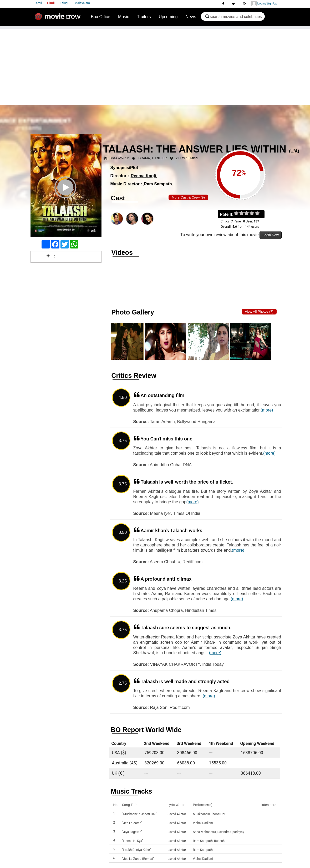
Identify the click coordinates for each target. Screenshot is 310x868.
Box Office (101, 17)
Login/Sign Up (264, 4)
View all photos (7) (259, 311)
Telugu (65, 3)
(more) (267, 410)
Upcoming (168, 17)
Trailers (144, 17)
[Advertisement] (155, 65)
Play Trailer (66, 194)
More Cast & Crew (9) (188, 197)
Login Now (270, 235)
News (191, 17)
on (260, 214)
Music (124, 17)
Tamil (38, 3)
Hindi (51, 3)
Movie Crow (59, 19)
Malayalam (82, 3)
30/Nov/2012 (119, 158)
